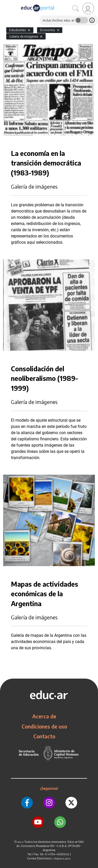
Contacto (44, 736)
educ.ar (20, 842)
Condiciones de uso (44, 726)
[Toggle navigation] (5, 3)
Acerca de (44, 716)
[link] (88, 8)
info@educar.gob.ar (62, 859)
